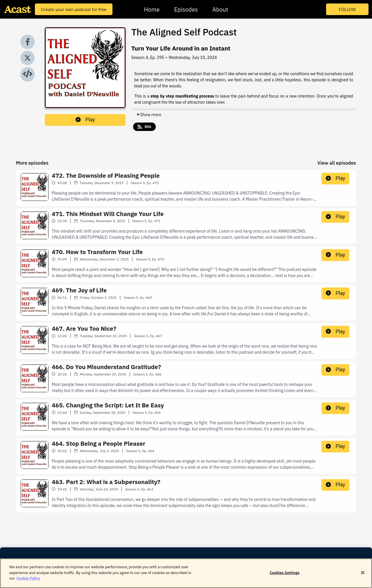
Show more (149, 115)
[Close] (363, 576)
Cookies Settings (285, 577)
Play (85, 120)
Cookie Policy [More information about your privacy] (28, 582)
